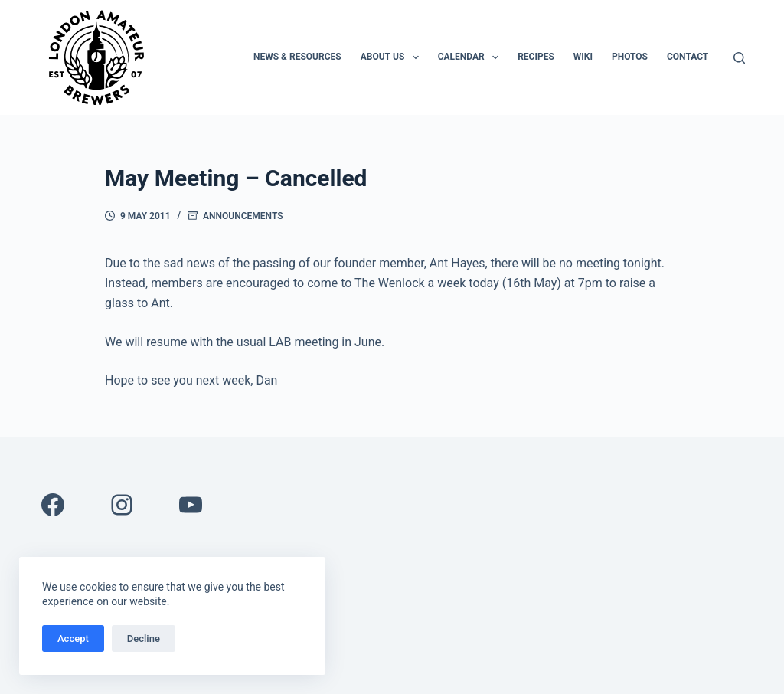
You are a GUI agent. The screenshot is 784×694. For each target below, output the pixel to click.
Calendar (471, 57)
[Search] (739, 58)
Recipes (536, 57)
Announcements (243, 216)
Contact (688, 57)
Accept (73, 638)
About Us (393, 57)
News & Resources (297, 57)
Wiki (583, 57)
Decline (144, 638)
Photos (630, 57)
